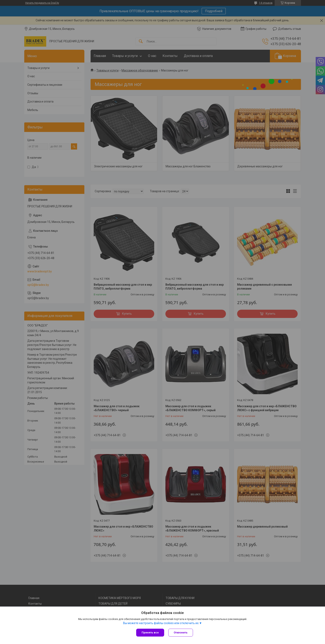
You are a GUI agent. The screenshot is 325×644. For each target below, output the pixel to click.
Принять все (150, 633)
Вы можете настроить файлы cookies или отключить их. (161, 623)
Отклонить (181, 633)
